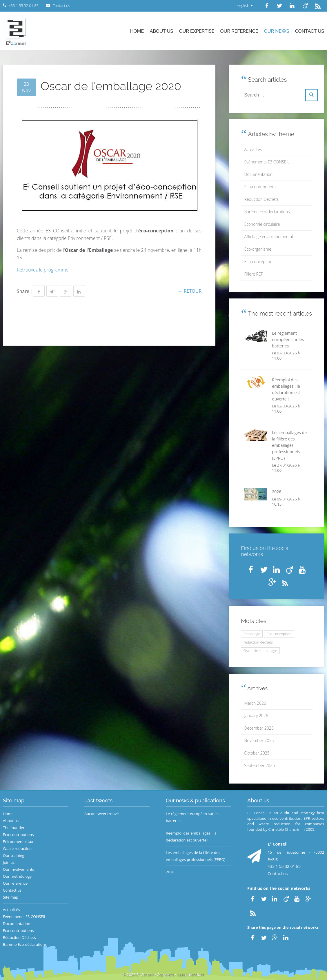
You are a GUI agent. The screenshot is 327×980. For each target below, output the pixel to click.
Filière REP (254, 274)
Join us (9, 862)
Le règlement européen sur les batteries (193, 817)
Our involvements (19, 869)
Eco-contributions (260, 187)
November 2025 (259, 741)
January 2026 (256, 716)
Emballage (252, 634)
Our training (14, 855)
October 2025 (257, 753)
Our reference (239, 31)
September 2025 (260, 765)
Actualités (253, 149)
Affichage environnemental (269, 237)
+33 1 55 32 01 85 (284, 866)
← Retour (190, 291)
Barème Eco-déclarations (267, 212)
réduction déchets (258, 642)
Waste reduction (17, 848)
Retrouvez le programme (43, 270)
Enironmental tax (18, 841)
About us (161, 31)
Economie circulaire (262, 224)
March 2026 (255, 703)
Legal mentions (191, 974)
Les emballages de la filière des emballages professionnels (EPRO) (196, 856)
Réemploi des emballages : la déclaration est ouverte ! (191, 837)
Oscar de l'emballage (260, 651)
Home (137, 31)
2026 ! (171, 872)
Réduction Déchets (262, 199)
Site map (11, 897)
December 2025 (259, 728)
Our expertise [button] (197, 31)
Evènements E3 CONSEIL (267, 162)
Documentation (259, 174)
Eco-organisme (258, 249)
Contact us (310, 31)
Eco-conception (258, 262)
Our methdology (17, 876)
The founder (14, 828)
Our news (277, 31)
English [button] (245, 6)
